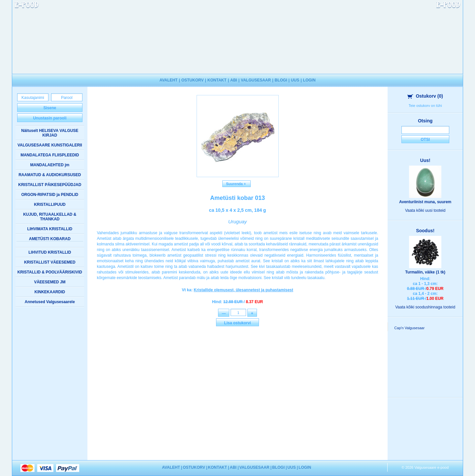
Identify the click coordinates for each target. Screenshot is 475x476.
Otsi (425, 140)
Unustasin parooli (50, 118)
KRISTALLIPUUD (50, 205)
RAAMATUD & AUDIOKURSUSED (50, 175)
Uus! (425, 160)
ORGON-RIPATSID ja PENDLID (50, 195)
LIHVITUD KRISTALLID (50, 252)
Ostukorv (425, 96)
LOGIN (309, 80)
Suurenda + (237, 184)
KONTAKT (217, 80)
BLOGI (281, 80)
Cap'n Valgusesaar (409, 328)
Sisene (50, 108)
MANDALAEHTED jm (50, 165)
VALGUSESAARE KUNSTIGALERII (50, 145)
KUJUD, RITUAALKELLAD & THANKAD (50, 217)
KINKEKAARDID (50, 292)
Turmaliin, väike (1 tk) (425, 272)
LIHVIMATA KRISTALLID (50, 229)
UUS (295, 80)
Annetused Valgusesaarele (50, 302)
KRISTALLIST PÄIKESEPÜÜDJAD (50, 185)
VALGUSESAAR (256, 80)
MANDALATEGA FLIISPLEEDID (50, 155)
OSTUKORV (193, 80)
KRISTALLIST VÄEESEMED (50, 262)
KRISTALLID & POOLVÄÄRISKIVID (50, 272)
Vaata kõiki (425, 210)
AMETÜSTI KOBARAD (50, 239)
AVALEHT (168, 80)
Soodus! (425, 231)
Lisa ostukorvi (237, 324)
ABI (234, 80)
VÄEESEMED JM (50, 282)
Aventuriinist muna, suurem (425, 202)
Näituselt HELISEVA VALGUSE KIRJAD (50, 133)
